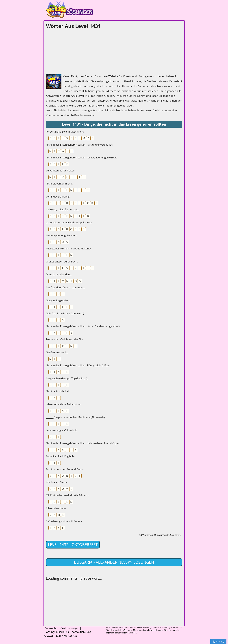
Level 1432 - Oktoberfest (73, 544)
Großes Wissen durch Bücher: (63, 262)
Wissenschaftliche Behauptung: (64, 404)
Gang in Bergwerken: (58, 300)
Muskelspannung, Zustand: (62, 235)
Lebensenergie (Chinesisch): (62, 430)
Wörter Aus (70, 636)
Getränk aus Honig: (57, 352)
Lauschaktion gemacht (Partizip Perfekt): (69, 222)
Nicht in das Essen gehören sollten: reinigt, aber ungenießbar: (81, 158)
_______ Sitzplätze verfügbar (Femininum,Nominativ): (76, 417)
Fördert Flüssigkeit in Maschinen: (65, 132)
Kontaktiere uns (81, 632)
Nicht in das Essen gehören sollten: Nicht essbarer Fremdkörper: (83, 443)
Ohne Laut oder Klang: (59, 274)
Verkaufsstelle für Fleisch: (61, 171)
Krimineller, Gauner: (58, 482)
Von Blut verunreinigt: (59, 197)
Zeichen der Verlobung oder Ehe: (65, 339)
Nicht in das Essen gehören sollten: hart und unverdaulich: (80, 145)
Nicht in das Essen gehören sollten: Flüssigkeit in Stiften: (78, 365)
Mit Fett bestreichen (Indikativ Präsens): (69, 249)
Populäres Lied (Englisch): (61, 456)
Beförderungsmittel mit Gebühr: (64, 521)
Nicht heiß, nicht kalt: (58, 391)
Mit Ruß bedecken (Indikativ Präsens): (68, 495)
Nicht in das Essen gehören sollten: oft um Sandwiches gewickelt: (83, 326)
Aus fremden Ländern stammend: (65, 287)
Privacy (218, 642)
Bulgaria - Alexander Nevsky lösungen (114, 562)
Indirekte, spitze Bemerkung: (62, 209)
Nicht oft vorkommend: (59, 184)
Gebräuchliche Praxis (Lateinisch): (65, 313)
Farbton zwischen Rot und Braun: (65, 469)
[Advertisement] (69, 51)
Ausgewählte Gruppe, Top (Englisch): (67, 378)
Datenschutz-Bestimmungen (62, 628)
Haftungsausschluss (57, 632)
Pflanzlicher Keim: (56, 508)
